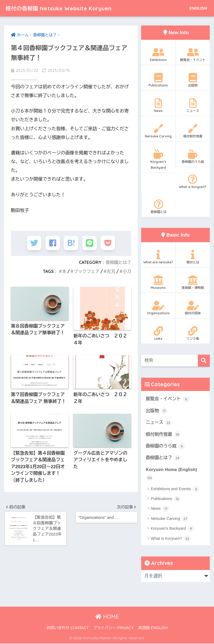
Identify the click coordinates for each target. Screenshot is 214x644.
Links (158, 333)
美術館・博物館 (193, 282)
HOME (107, 617)
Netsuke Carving (158, 131)
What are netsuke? (158, 257)
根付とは (193, 257)
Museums (158, 282)
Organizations (158, 308)
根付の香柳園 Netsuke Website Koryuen (67, 8)
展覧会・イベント (193, 55)
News (158, 106)
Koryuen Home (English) (172, 475)
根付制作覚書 (193, 131)
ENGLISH (198, 8)
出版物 (193, 80)
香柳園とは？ (118, 263)
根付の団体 (193, 308)
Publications (158, 80)
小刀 (127, 273)
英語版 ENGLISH (153, 628)
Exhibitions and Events (175, 490)
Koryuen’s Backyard (158, 159)
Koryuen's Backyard (172, 529)
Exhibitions (158, 55)
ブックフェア (86, 273)
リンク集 (193, 333)
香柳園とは (159, 207)
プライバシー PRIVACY (114, 628)
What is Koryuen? (192, 182)
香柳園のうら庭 (193, 156)
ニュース (193, 106)
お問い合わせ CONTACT (68, 628)
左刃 (111, 273)
